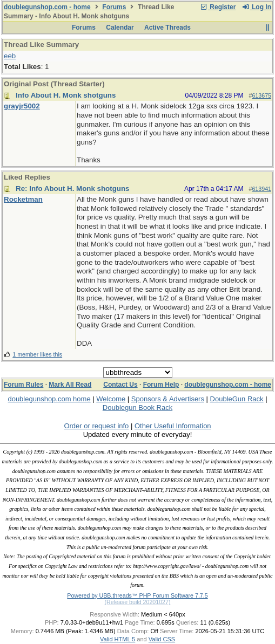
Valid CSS (162, 639)
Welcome (111, 399)
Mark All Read (70, 385)
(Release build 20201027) (137, 602)
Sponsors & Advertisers (168, 399)
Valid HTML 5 (118, 639)
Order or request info (96, 426)
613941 (261, 189)
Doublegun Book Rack (137, 407)
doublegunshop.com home (49, 399)
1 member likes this (37, 354)
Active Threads (167, 28)
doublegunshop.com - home (47, 7)
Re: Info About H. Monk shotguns (73, 189)
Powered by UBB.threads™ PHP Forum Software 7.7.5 (137, 595)
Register (218, 7)
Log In (257, 7)
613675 (261, 95)
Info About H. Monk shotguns (66, 95)
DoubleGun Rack (237, 399)
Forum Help (161, 385)
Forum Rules (24, 385)
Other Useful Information (173, 426)
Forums (114, 7)
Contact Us (120, 385)
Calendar (120, 28)
